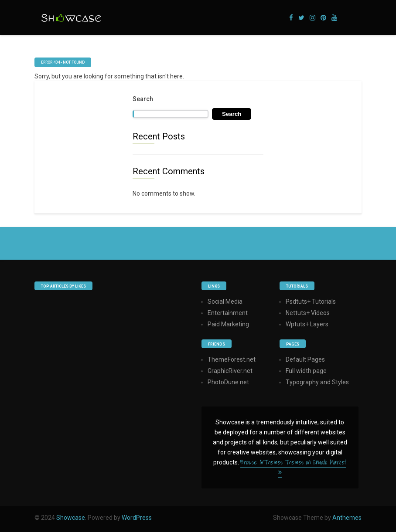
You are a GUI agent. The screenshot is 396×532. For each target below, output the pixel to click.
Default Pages (305, 359)
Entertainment (228, 313)
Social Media (225, 302)
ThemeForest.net (232, 359)
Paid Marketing (228, 324)
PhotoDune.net (228, 382)
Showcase (71, 518)
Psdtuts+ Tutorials (311, 302)
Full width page (306, 371)
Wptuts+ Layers (307, 324)
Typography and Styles (317, 382)
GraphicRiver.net (230, 371)
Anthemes (347, 518)
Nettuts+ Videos (308, 313)
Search (143, 99)
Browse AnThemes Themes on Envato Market (293, 466)
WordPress (137, 518)
